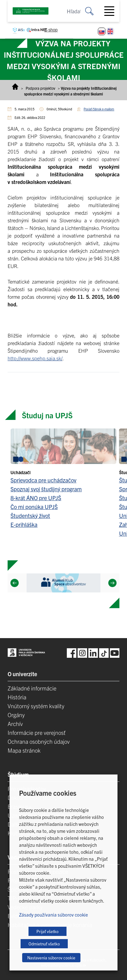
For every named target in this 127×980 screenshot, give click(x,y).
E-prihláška (24, 524)
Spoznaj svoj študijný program (46, 489)
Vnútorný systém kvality (36, 706)
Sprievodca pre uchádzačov (43, 480)
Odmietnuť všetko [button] (44, 944)
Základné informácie (32, 688)
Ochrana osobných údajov (39, 741)
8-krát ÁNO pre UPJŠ (36, 498)
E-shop (51, 29)
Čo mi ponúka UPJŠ (34, 507)
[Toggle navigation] (112, 11)
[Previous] (15, 583)
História (17, 697)
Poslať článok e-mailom (99, 109)
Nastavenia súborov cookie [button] (51, 958)
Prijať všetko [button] (48, 931)
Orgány (16, 715)
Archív (15, 724)
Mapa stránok (24, 750)
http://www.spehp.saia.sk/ (35, 358)
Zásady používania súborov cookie (54, 915)
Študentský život (30, 516)
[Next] (112, 583)
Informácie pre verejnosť (37, 732)
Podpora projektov (40, 88)
